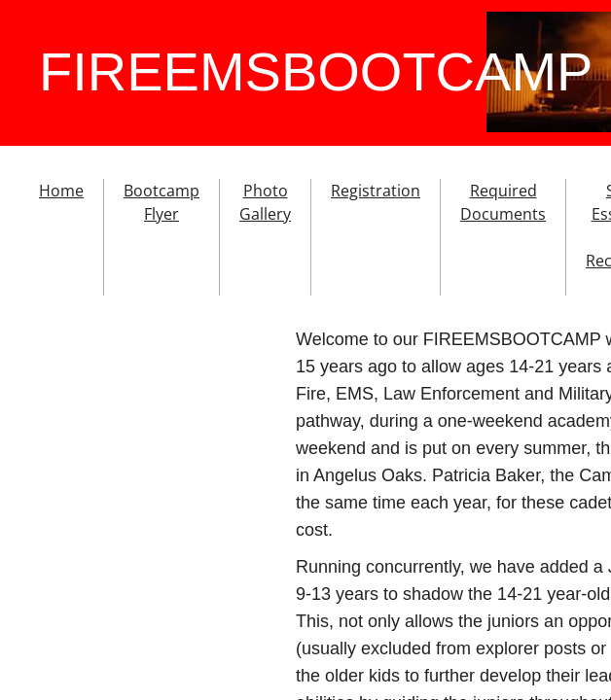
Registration (376, 191)
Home (61, 191)
